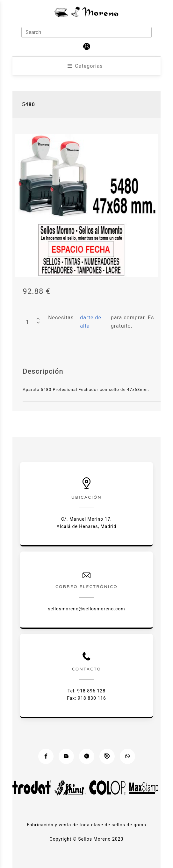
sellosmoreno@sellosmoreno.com (86, 609)
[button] (87, 46)
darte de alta (91, 322)
